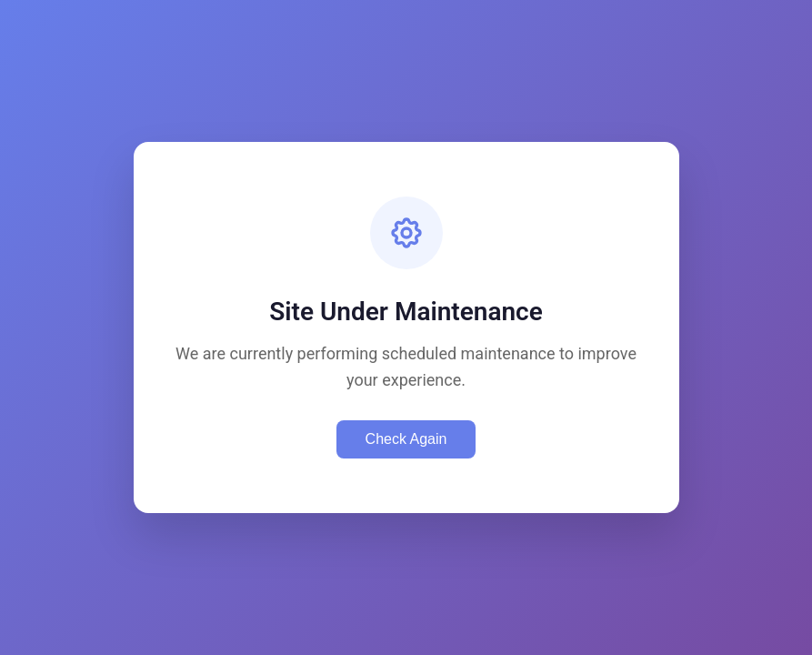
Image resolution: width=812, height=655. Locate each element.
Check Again (406, 439)
